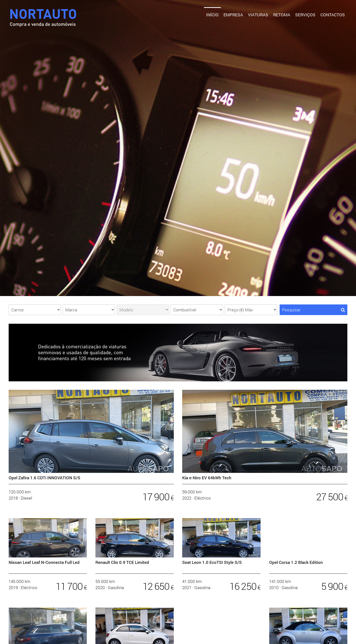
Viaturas (258, 15)
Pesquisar (313, 310)
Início (212, 15)
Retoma (282, 15)
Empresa (233, 15)
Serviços (305, 15)
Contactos (333, 15)
